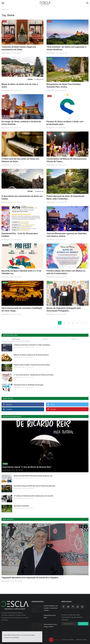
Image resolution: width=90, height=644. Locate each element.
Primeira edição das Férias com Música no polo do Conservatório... (66, 272)
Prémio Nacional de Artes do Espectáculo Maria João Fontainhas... (66, 197)
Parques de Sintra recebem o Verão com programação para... (65, 123)
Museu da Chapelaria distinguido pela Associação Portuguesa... (64, 309)
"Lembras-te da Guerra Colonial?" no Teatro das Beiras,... (33, 345)
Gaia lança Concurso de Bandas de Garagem (29, 385)
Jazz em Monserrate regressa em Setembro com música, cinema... (67, 235)
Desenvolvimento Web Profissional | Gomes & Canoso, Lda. (33, 476)
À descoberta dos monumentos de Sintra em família (22, 197)
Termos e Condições (68, 640)
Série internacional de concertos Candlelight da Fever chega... (22, 309)
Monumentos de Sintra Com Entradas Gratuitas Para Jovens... (64, 86)
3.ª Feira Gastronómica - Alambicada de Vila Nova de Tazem (34, 375)
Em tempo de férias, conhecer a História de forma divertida (21, 123)
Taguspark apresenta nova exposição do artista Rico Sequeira (30, 578)
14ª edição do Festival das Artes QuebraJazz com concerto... (34, 496)
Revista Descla (6, 53)
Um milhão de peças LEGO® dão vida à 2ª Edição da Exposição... (35, 486)
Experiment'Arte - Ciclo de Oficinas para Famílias (20, 235)
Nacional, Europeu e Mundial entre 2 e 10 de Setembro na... (21, 272)
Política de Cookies (81, 640)
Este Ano (74, 339)
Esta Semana (16, 339)
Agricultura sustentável (21, 506)
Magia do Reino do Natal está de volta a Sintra (20, 86)
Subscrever (83, 624)
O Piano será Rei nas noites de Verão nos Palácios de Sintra (20, 160)
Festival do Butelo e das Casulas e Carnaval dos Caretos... (51, 608)
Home (3, 9)
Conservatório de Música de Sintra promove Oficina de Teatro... (67, 160)
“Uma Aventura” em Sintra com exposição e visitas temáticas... (66, 48)
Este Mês (45, 339)
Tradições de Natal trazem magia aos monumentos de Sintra (19, 48)
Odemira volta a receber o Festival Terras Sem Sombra (32, 365)
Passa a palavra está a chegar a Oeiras (50, 625)
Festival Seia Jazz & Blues (50, 616)
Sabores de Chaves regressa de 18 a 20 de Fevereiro (31, 355)
